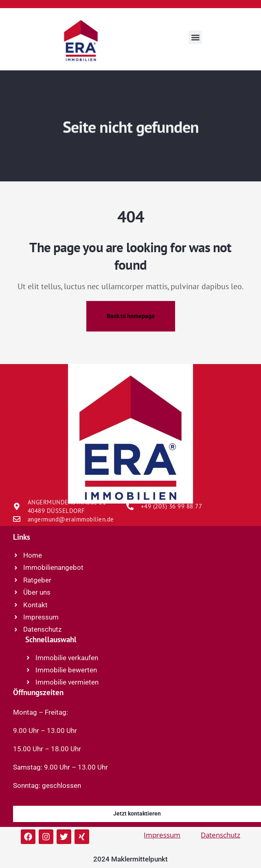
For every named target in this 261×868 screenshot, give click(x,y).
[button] (195, 37)
